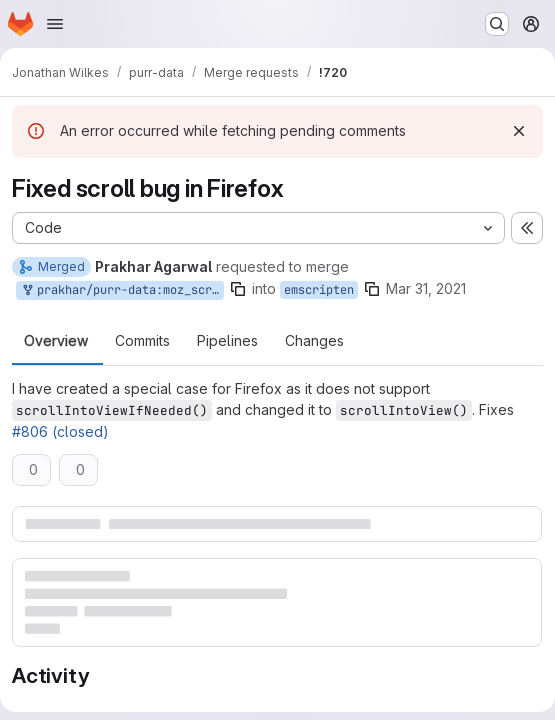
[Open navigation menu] (55, 24)
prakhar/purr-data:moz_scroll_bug (122, 290)
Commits (142, 341)
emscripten (319, 290)
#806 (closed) (60, 431)
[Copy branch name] (238, 289)
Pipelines (227, 341)
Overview (56, 341)
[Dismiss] (519, 131)
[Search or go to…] (497, 24)
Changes (314, 341)
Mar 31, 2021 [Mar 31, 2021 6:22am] (426, 288)
